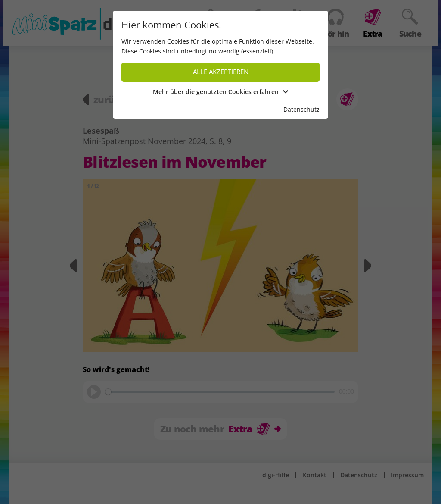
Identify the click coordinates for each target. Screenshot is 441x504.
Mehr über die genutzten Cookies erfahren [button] (220, 92)
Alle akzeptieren (221, 72)
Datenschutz (301, 109)
